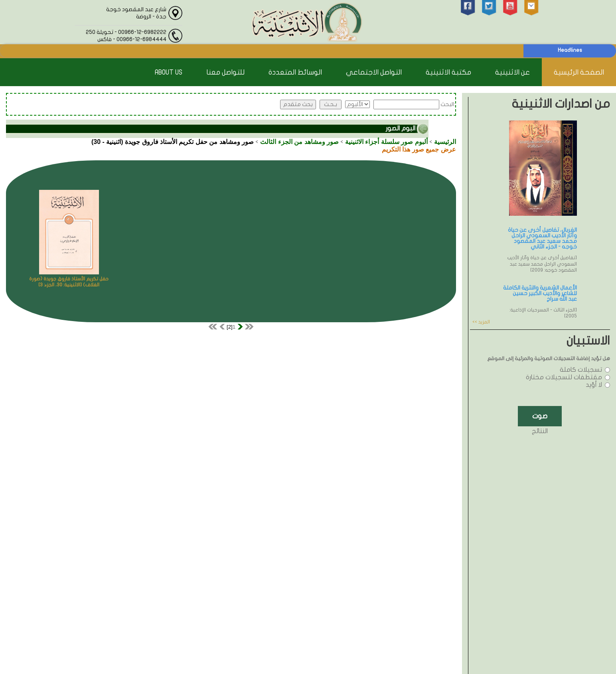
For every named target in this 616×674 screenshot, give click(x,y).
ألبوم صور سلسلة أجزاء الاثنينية (386, 142)
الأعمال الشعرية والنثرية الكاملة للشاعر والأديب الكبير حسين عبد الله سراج (540, 293)
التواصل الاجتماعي (374, 72)
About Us (169, 72)
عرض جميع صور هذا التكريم (419, 149)
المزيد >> (481, 322)
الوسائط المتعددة (295, 72)
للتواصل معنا (225, 72)
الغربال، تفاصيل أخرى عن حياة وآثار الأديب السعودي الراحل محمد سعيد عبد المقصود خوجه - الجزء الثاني (542, 238)
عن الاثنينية (512, 72)
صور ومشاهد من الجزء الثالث (299, 142)
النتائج (540, 431)
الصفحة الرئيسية (579, 72)
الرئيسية (445, 142)
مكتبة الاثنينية (448, 72)
